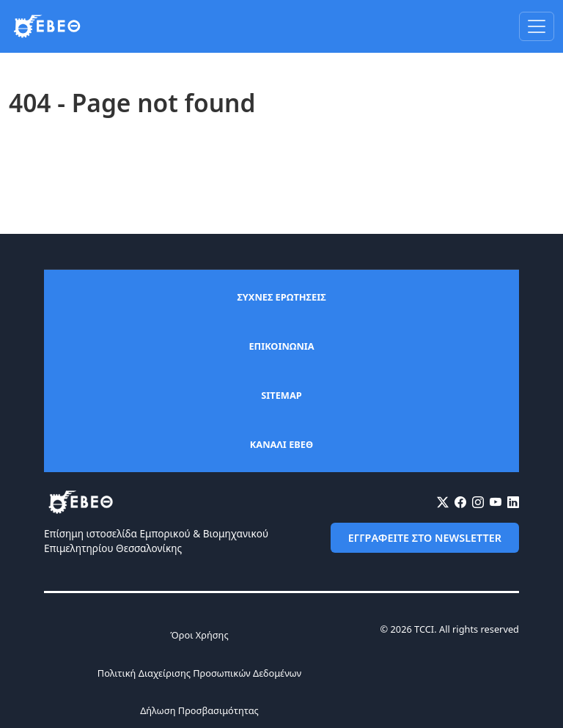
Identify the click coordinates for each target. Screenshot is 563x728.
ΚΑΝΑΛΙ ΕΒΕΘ (281, 444)
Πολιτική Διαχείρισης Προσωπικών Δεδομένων (199, 673)
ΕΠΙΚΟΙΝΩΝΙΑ (281, 346)
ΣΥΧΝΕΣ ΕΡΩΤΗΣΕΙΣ (281, 297)
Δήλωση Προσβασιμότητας (199, 710)
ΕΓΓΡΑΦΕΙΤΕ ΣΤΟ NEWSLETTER (425, 538)
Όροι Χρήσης (199, 635)
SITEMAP (281, 395)
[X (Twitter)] (443, 502)
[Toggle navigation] (537, 26)
